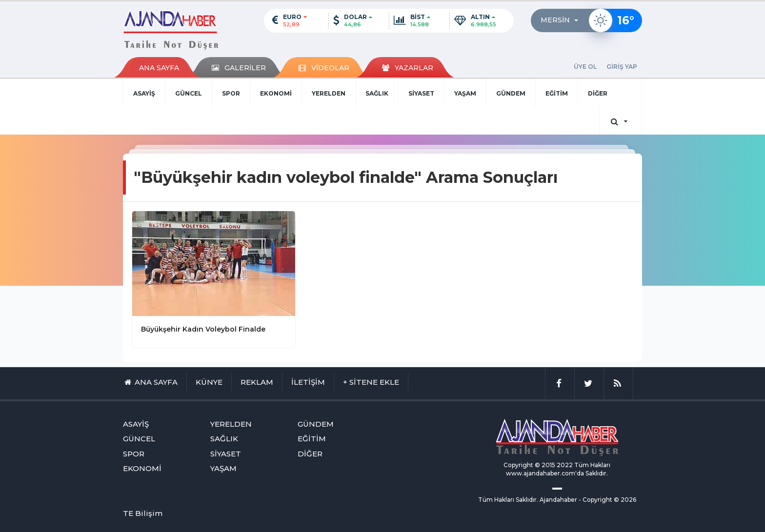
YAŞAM (465, 93)
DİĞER (598, 93)
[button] (562, 20)
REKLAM (257, 382)
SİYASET (421, 93)
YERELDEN (329, 93)
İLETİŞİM (308, 382)
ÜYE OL (585, 67)
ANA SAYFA (159, 68)
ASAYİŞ (144, 93)
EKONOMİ (276, 93)
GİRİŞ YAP (622, 67)
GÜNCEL (189, 93)
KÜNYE (209, 382)
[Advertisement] (75, 286)
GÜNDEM (511, 93)
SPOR (231, 93)
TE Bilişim (143, 513)
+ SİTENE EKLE (371, 382)
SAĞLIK (377, 93)
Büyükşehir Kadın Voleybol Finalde (203, 329)
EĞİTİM (557, 93)
